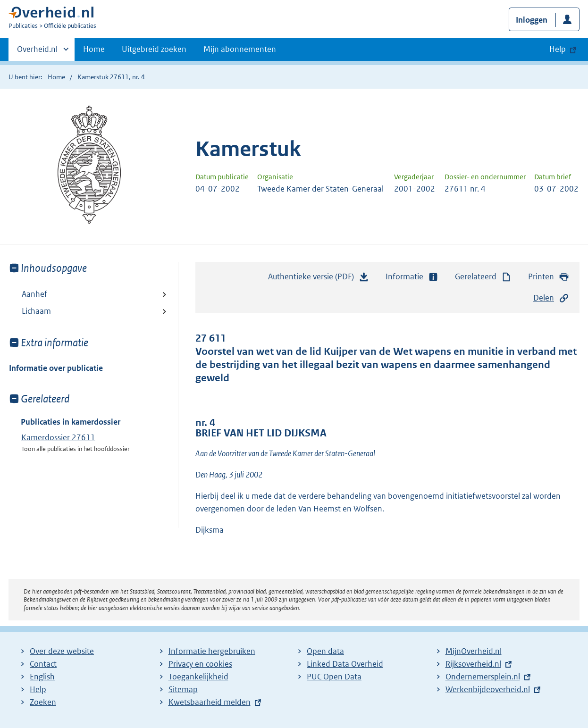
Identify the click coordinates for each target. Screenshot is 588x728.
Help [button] (558, 49)
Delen (551, 298)
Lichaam (36, 311)
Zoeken (43, 702)
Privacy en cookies (200, 664)
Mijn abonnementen (240, 49)
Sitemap (183, 689)
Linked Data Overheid (345, 664)
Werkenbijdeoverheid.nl (488, 689)
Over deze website (62, 651)
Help (38, 689)
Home (94, 49)
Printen (549, 277)
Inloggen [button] (532, 20)
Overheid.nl (37, 52)
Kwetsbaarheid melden (210, 702)
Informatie (412, 277)
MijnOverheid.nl (474, 651)
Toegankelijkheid (198, 677)
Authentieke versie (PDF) (319, 279)
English (42, 677)
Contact (43, 664)
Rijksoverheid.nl (473, 664)
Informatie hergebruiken (212, 651)
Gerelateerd (483, 277)
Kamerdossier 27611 (58, 437)
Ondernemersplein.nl (483, 677)
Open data (325, 651)
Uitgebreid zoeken (154, 49)
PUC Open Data (334, 677)
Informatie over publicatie (56, 368)
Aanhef (34, 294)
